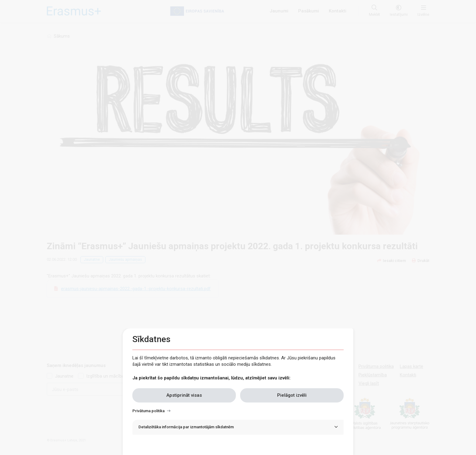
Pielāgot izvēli (292, 395)
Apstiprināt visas (184, 395)
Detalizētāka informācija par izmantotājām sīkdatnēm (186, 427)
